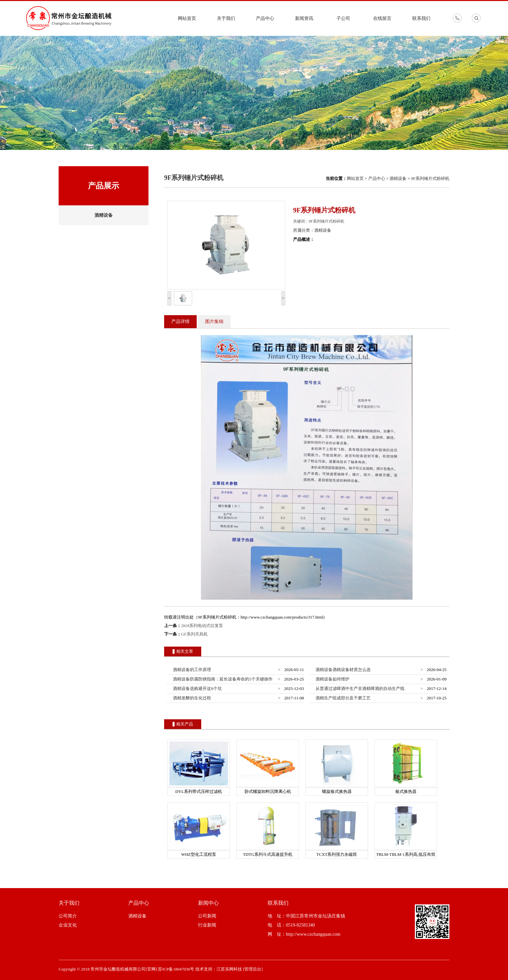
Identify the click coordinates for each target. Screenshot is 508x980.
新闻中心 (208, 903)
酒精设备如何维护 (332, 679)
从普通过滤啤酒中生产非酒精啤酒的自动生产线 (359, 688)
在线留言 (382, 18)
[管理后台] (253, 969)
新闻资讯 (304, 18)
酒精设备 (104, 215)
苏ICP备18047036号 (176, 969)
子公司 (343, 18)
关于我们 (226, 18)
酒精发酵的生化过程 (191, 698)
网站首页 (187, 18)
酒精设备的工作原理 (191, 670)
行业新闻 (207, 925)
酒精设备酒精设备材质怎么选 (342, 670)
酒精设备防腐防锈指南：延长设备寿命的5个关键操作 (222, 679)
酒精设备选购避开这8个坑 (196, 688)
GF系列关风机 (194, 634)
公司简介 (68, 916)
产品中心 (265, 18)
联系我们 (421, 18)
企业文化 (68, 925)
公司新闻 (207, 916)
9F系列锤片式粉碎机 (430, 178)
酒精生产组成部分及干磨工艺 (342, 698)
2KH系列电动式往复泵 (202, 626)
